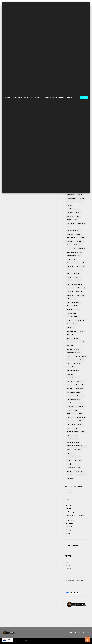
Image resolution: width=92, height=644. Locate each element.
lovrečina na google (73, 399)
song (69, 435)
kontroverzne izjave (73, 392)
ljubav (80, 270)
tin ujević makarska (73, 457)
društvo (80, 202)
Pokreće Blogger (73, 546)
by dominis (71, 195)
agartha (82, 342)
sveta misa (77, 450)
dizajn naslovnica (79, 248)
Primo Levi (70, 327)
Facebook (69, 496)
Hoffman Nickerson (73, 310)
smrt (83, 432)
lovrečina (70, 241)
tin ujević (79, 292)
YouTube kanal (70, 523)
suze (69, 450)
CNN (75, 299)
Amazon (68, 533)
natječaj (80, 414)
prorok (77, 281)
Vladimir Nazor (72, 342)
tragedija (70, 234)
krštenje (70, 396)
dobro (69, 363)
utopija (69, 464)
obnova (76, 274)
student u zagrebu (73, 442)
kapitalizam (71, 202)
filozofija (70, 213)
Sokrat (82, 331)
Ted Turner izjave (73, 338)
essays (82, 238)
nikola (69, 220)
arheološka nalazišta (74, 353)
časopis (83, 475)
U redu (84, 98)
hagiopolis (70, 367)
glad (84, 263)
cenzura (70, 356)
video (77, 464)
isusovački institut (73, 378)
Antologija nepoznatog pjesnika (75, 512)
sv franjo (70, 288)
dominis (80, 195)
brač (69, 248)
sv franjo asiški (81, 288)
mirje (69, 410)
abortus (79, 234)
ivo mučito (80, 381)
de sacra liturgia (81, 356)
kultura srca (80, 396)
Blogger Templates (15, 641)
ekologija (70, 216)
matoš (69, 403)
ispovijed (70, 374)
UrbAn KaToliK (70, 520)
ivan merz (70, 381)
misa (75, 410)
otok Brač (80, 421)
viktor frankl (71, 468)
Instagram (69, 509)
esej (78, 216)
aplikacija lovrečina (73, 349)
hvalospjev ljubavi (73, 371)
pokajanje (78, 277)
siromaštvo (80, 241)
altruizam (70, 345)
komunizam (80, 389)
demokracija (71, 360)
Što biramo (70, 478)
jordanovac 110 (79, 385)
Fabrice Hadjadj (72, 306)
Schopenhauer (72, 331)
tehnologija (71, 453)
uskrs (69, 460)
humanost (70, 266)
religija (75, 428)
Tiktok (68, 499)
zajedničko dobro (73, 209)
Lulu (67, 536)
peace (69, 277)
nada (69, 274)
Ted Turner (71, 335)
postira (69, 281)
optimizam (70, 421)
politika (82, 198)
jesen (69, 385)
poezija (69, 205)
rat (68, 428)
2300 (69, 299)
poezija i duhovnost (73, 230)
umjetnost (70, 295)
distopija (81, 360)
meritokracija (79, 403)
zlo (76, 475)
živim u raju (81, 295)
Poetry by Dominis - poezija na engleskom (75, 516)
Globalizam (78, 245)
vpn (79, 468)
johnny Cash (81, 266)
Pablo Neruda (80, 320)
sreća (76, 435)
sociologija (82, 223)
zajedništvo (80, 471)
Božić (69, 245)
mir (76, 220)
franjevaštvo (71, 259)
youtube (70, 471)
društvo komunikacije (74, 256)
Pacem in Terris (72, 324)
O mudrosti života (73, 317)
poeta (69, 227)
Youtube (68, 505)
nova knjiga (71, 223)
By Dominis (69, 493)
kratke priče (71, 270)
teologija (70, 292)
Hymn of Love (71, 313)
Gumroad (68, 569)
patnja (80, 424)
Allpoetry (68, 530)
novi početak (81, 417)
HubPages (69, 527)
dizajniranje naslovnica (74, 252)
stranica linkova (72, 439)
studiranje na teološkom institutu (75, 446)
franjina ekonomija (73, 263)
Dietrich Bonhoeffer (73, 302)
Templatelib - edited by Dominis (31, 641)
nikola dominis (72, 198)
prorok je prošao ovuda (74, 284)
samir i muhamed (72, 432)
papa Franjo (71, 424)
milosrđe (80, 407)
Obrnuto (70, 320)
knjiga (78, 213)
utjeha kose (78, 460)
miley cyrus (71, 407)
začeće (69, 475)
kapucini (70, 389)
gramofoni (78, 363)
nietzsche (70, 417)
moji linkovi (71, 414)
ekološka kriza (72, 238)
